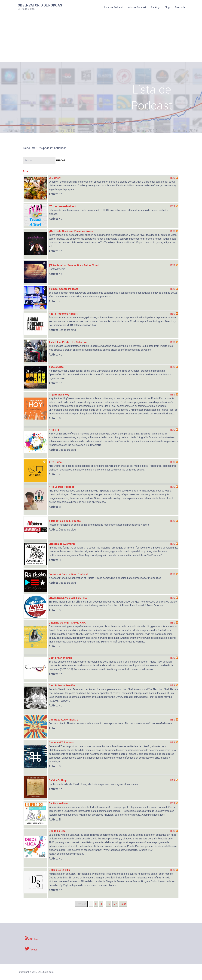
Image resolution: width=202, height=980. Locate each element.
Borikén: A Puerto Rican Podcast (68, 574)
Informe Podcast (137, 7)
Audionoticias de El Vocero (65, 521)
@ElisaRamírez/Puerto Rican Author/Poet (74, 265)
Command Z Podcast (61, 743)
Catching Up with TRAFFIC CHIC (67, 623)
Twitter (31, 949)
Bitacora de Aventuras (62, 544)
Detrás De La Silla (59, 870)
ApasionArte (56, 367)
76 (109, 904)
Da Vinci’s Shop (58, 780)
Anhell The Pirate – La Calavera (68, 342)
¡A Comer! (55, 178)
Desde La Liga (57, 831)
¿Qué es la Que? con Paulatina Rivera (71, 231)
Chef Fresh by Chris (61, 658)
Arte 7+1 (54, 430)
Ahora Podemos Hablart (63, 314)
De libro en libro (58, 803)
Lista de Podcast (113, 7)
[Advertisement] (101, 39)
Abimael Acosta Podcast (63, 289)
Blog (167, 7)
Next (123, 904)
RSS (173, 178)
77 (115, 904)
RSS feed (32, 938)
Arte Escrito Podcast (61, 487)
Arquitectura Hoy (59, 395)
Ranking (155, 7)
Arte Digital (55, 462)
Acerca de (180, 7)
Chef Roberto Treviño (62, 686)
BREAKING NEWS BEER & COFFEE (68, 598)
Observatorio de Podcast (41, 5)
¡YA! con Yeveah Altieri (62, 206)
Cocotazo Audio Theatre (63, 720)
